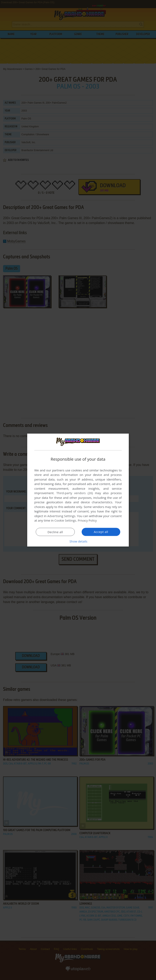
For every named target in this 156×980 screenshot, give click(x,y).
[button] (78, 541)
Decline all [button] (55, 532)
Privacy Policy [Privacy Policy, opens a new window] (87, 520)
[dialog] (78, 490)
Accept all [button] (101, 532)
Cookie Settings (65, 520)
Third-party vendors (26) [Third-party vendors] (75, 493)
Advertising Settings (61, 516)
